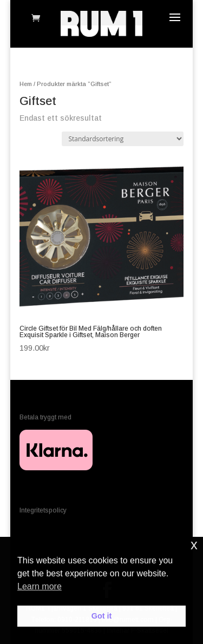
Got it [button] (102, 616)
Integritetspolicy (43, 510)
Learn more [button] (40, 586)
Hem (26, 84)
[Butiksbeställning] (123, 139)
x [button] (194, 545)
